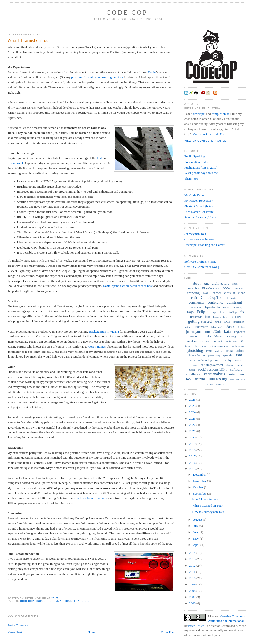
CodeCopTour (31, 601)
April (197, 545)
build (206, 293)
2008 (193, 591)
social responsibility (213, 369)
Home (91, 632)
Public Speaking (195, 156)
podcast (219, 351)
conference (216, 302)
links (208, 336)
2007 (193, 597)
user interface (238, 379)
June (196, 532)
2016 (193, 463)
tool (189, 379)
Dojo (190, 312)
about (196, 283)
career (217, 293)
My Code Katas (194, 195)
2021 (193, 431)
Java (230, 326)
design (227, 307)
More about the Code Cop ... (210, 134)
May (196, 538)
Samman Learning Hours (200, 217)
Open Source (200, 346)
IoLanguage (217, 327)
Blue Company (211, 288)
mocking (231, 336)
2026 (193, 399)
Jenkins (241, 327)
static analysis (214, 374)
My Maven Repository (199, 201)
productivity (214, 356)
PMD (209, 351)
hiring (218, 322)
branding (193, 293)
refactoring (205, 360)
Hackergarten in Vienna (104, 331)
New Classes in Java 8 (206, 499)
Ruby (228, 360)
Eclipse (202, 312)
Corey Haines (97, 347)
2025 (193, 406)
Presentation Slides (196, 162)
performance (238, 346)
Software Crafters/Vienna (200, 262)
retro (218, 360)
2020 (193, 437)
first (99, 158)
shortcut (230, 365)
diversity (238, 307)
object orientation (225, 341)
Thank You (191, 178)
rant (239, 355)
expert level (219, 312)
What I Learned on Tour (29, 40)
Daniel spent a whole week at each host (128, 286)
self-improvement (212, 365)
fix (242, 312)
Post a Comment (18, 625)
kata (227, 331)
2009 (193, 584)
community (197, 303)
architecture (221, 283)
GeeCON (236, 317)
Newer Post (15, 632)
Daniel (152, 72)
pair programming (219, 346)
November (200, 481)
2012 (193, 565)
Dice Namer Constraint (199, 212)
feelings (233, 312)
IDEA (227, 322)
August (198, 519)
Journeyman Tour (195, 234)
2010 (193, 578)
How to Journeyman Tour (208, 512)
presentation (235, 351)
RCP (193, 360)
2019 (193, 444)
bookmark (239, 288)
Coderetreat (233, 298)
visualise (220, 384)
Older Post (168, 632)
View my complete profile (205, 141)
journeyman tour (58, 601)
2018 (193, 450)
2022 (193, 425)
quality (228, 355)
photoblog (195, 350)
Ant (206, 284)
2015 (193, 469)
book (227, 288)
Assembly (193, 288)
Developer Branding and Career (205, 245)
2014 (193, 553)
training (200, 379)
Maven (219, 336)
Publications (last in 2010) (201, 167)
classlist (229, 293)
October (198, 487)
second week (16, 163)
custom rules (195, 307)
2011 (193, 572)
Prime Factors (197, 355)
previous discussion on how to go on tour (97, 77)
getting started (200, 321)
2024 (193, 412)
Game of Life (220, 317)
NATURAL (206, 341)
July (196, 526)
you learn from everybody (91, 498)
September (200, 494)
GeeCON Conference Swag (202, 267)
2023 (193, 418)
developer (199, 114)
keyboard (240, 332)
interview (201, 327)
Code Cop (127, 13)
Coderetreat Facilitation (199, 239)
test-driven (236, 374)
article (235, 284)
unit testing (218, 379)
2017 (193, 456)
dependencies (212, 307)
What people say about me (201, 173)
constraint (234, 302)
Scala (238, 360)
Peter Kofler (196, 626)
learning (82, 601)
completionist (220, 114)
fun (208, 317)
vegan (210, 384)
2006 (193, 603)
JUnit (217, 332)
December (200, 475)
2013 (193, 559)
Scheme (193, 365)
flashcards (196, 317)
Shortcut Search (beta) (198, 206)
